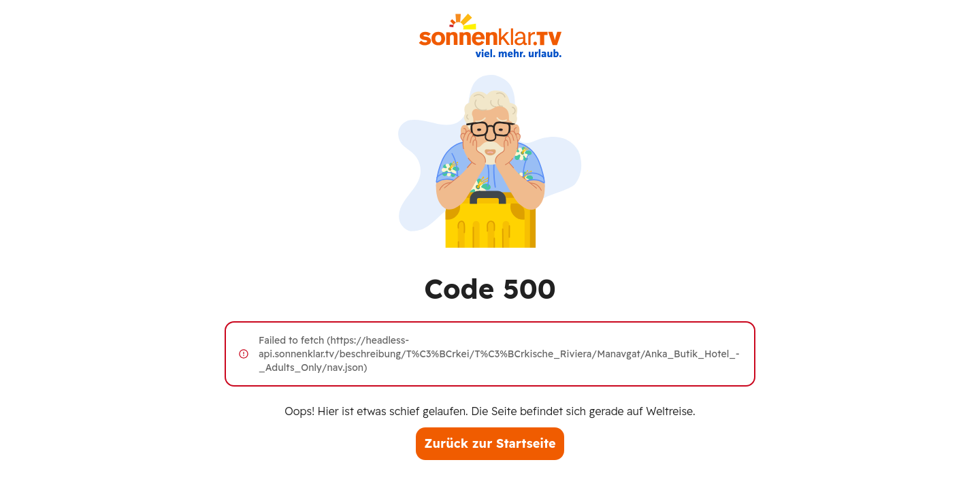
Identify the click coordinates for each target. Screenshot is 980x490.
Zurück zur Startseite (490, 443)
